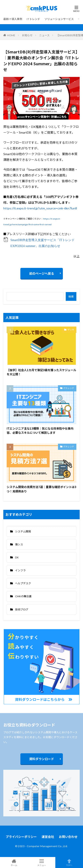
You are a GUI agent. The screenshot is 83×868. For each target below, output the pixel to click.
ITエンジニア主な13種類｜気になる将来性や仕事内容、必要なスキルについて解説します (40, 431)
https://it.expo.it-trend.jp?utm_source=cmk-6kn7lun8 (40, 208)
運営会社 (48, 837)
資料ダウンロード (42, 759)
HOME (11, 35)
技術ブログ (22, 609)
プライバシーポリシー (21, 837)
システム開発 (23, 531)
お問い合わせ (68, 837)
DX (17, 557)
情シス (19, 544)
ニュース (44, 35)
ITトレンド (33, 19)
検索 (71, 297)
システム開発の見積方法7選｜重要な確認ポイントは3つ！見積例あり (41, 489)
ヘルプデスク (23, 583)
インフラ (20, 570)
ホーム (14, 863)
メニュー (41, 863)
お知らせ (27, 35)
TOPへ (69, 863)
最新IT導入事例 (13, 19)
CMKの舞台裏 (23, 596)
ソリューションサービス (59, 19)
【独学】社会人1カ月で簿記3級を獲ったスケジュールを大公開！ (41, 372)
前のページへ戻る (42, 273)
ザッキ (71, 330)
